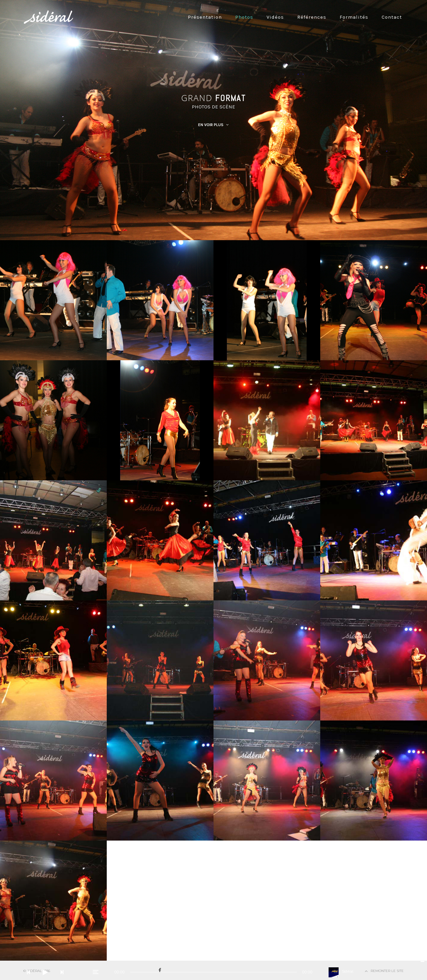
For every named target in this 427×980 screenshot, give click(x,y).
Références (312, 17)
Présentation (205, 17)
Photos (244, 17)
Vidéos (275, 17)
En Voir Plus (213, 125)
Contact (392, 17)
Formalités (354, 17)
